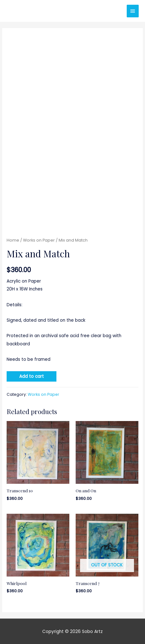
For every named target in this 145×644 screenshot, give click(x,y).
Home (13, 240)
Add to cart (32, 376)
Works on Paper (39, 240)
